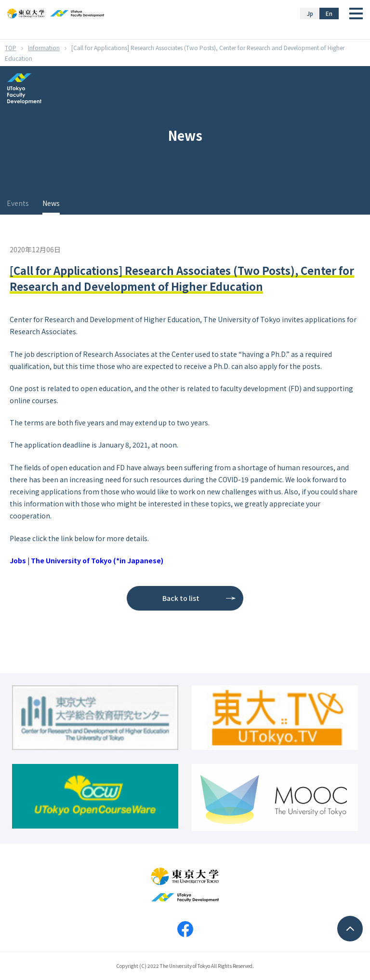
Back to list (181, 598)
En (329, 13)
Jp (310, 13)
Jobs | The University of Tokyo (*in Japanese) (86, 560)
